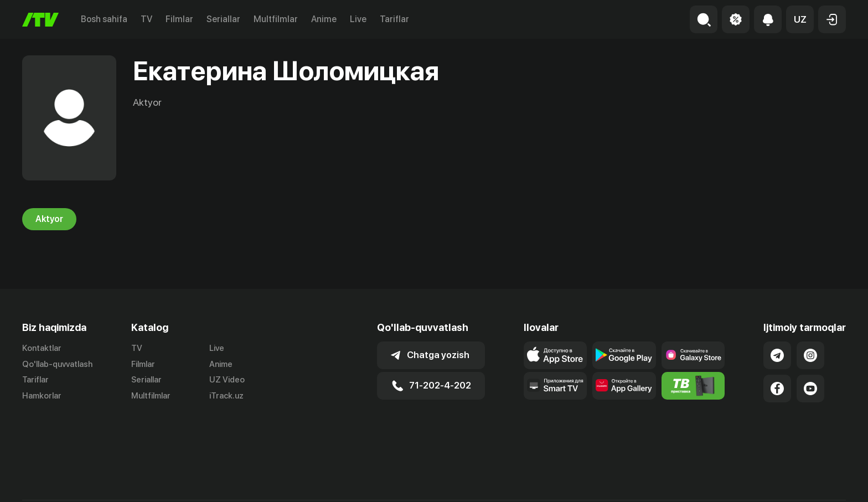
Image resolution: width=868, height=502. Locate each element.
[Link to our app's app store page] (556, 355)
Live (358, 19)
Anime (324, 19)
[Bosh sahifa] (40, 20)
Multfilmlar (276, 19)
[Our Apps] (556, 386)
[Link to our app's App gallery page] (624, 386)
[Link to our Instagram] (810, 355)
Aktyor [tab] (49, 219)
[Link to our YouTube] (810, 389)
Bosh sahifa (104, 19)
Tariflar (394, 19)
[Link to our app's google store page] (624, 355)
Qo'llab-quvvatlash (57, 364)
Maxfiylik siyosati (814, 482)
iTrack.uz (226, 396)
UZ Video (227, 380)
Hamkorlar (42, 396)
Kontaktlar (42, 348)
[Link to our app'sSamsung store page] (693, 355)
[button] (800, 19)
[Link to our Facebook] (777, 389)
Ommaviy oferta (739, 482)
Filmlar (179, 19)
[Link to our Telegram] (777, 355)
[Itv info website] (693, 386)
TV (146, 19)
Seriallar (223, 19)
